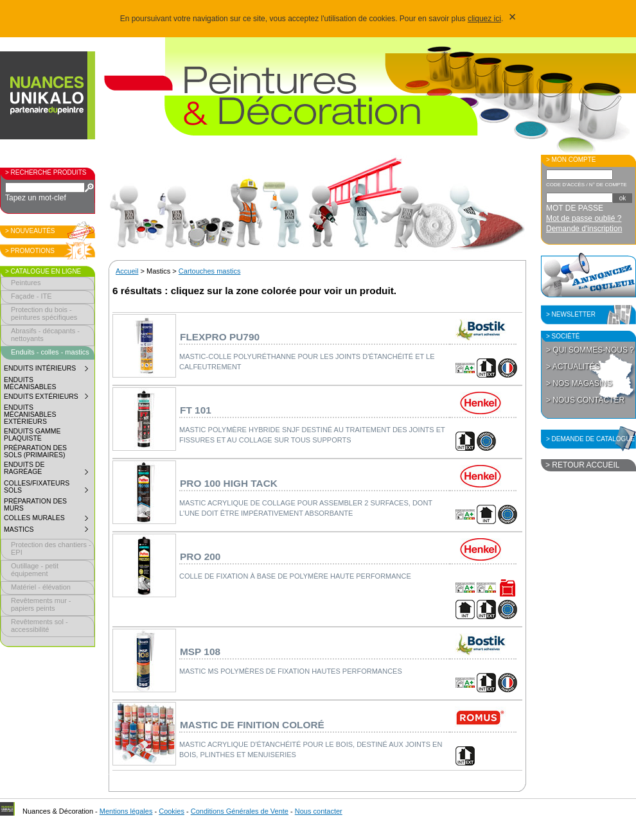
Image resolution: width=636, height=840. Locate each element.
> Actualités (573, 367)
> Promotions (30, 251)
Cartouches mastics (210, 271)
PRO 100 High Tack (229, 483)
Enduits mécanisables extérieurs (30, 415)
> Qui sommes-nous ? (590, 350)
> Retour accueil (582, 465)
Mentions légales (126, 811)
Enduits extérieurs (49, 398)
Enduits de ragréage (49, 470)
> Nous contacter (585, 400)
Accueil (127, 271)
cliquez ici (484, 19)
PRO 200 (200, 556)
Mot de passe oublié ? (584, 218)
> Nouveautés (30, 231)
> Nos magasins (579, 383)
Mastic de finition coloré (252, 725)
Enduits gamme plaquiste (32, 435)
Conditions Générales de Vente (240, 811)
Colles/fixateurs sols (49, 488)
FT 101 (196, 410)
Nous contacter (319, 811)
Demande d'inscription (584, 229)
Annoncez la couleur (588, 275)
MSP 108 (200, 652)
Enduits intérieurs (49, 370)
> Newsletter (571, 314)
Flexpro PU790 (220, 337)
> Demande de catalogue (590, 439)
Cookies (172, 811)
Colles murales (49, 520)
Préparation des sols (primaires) (35, 451)
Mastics (49, 531)
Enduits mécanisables (30, 383)
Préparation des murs (35, 505)
